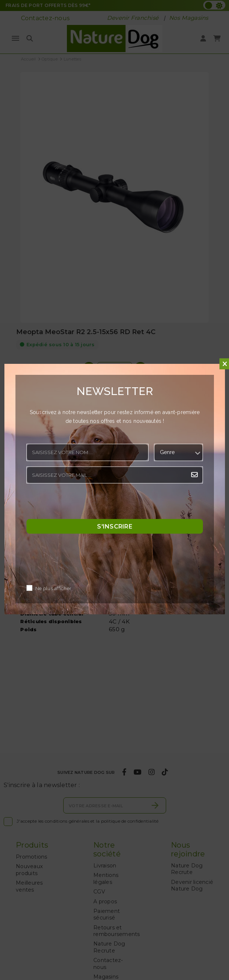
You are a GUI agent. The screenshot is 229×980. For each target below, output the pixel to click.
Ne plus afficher (53, 589)
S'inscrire (115, 526)
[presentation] (82, 503)
